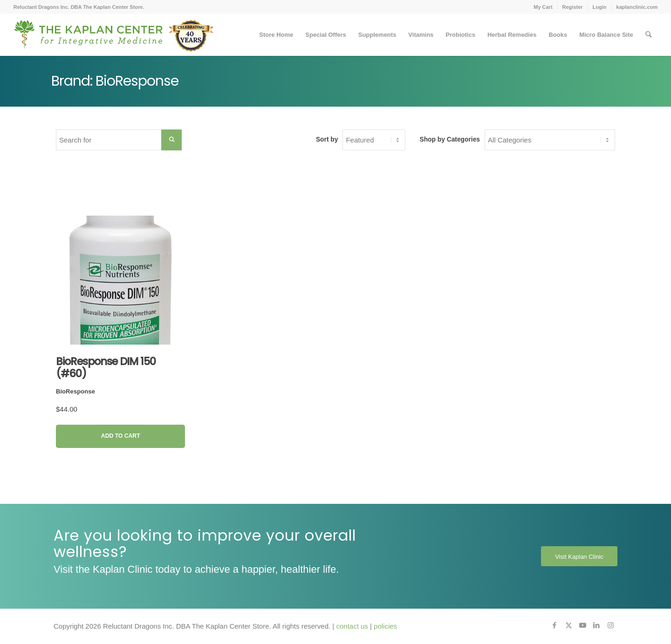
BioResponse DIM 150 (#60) (106, 367)
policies (385, 626)
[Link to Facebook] (555, 625)
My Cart (543, 7)
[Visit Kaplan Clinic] (579, 556)
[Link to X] (568, 625)
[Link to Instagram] (610, 625)
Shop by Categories (450, 139)
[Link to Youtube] (582, 625)
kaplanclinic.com (637, 7)
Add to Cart (121, 436)
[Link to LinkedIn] (596, 625)
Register (573, 7)
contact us (352, 626)
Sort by (327, 139)
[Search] (648, 35)
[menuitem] (543, 7)
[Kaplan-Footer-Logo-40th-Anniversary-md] (114, 38)
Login (600, 7)
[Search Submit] (171, 140)
